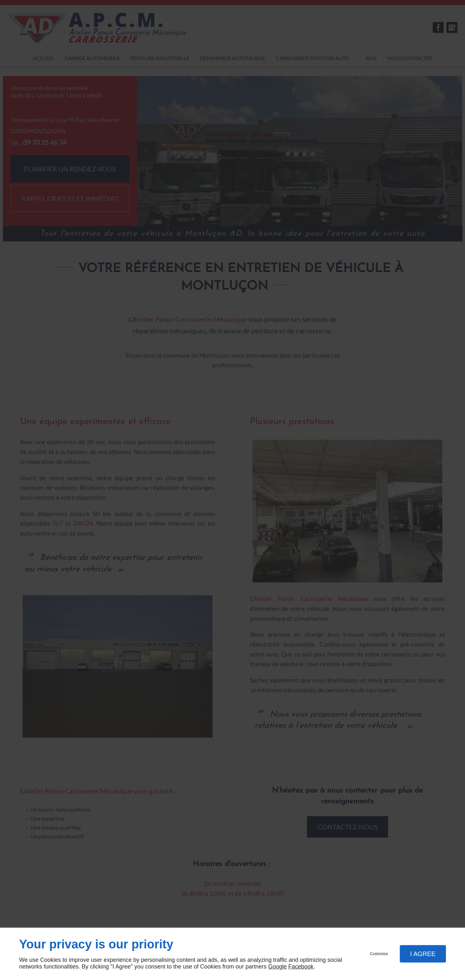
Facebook (301, 967)
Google (277, 967)
